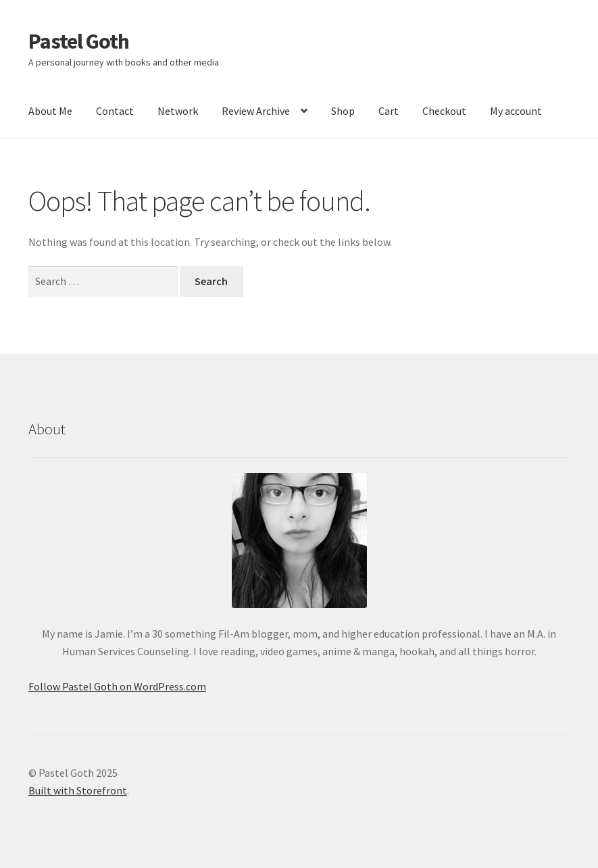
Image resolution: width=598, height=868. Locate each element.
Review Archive (256, 111)
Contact (115, 111)
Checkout (444, 111)
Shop (343, 111)
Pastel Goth (79, 41)
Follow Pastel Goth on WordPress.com (117, 686)
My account (516, 111)
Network (178, 111)
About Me (50, 111)
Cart (389, 111)
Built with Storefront (78, 790)
